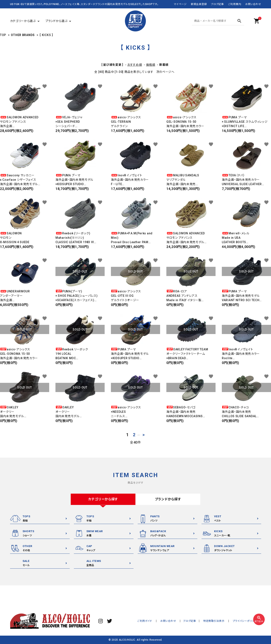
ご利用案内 (235, 4)
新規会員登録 (199, 4)
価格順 (151, 65)
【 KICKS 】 (46, 35)
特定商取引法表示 (217, 621)
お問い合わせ (253, 4)
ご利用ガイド (152, 621)
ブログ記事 (217, 4)
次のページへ (165, 72)
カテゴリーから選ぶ (23, 21)
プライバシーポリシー (246, 621)
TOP (3, 35)
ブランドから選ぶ (57, 21)
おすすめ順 (135, 65)
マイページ (180, 4)
